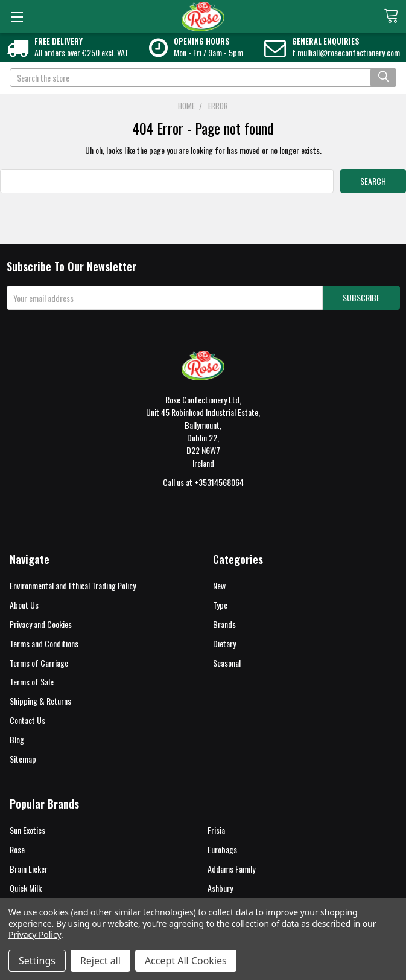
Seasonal (227, 663)
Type (220, 605)
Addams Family (231, 869)
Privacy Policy (35, 934)
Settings (37, 961)
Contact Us (27, 720)
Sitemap (23, 759)
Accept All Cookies (186, 961)
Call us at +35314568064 (203, 482)
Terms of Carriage (39, 663)
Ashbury (220, 888)
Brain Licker (29, 869)
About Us (24, 605)
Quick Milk (26, 888)
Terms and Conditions (44, 643)
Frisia (216, 830)
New (219, 585)
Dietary (224, 643)
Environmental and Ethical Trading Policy (73, 585)
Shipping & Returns (40, 701)
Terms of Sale (32, 681)
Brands (224, 624)
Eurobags (222, 849)
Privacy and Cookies (41, 624)
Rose (17, 849)
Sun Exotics (27, 830)
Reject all (100, 961)
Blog (17, 739)
